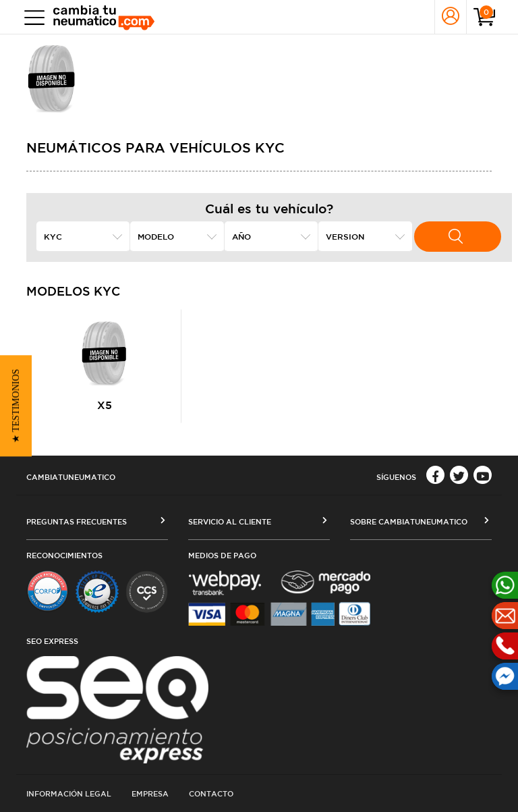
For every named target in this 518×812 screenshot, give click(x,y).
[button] (16, 406)
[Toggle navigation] (31, 17)
